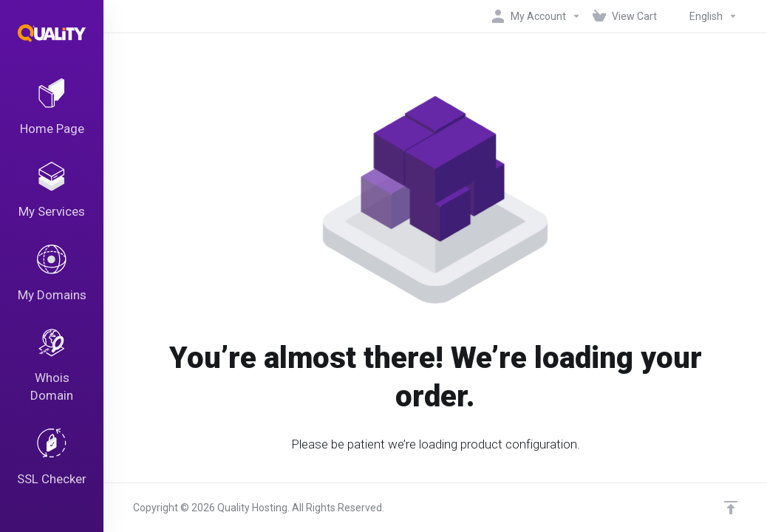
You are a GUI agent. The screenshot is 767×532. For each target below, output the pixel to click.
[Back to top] (731, 508)
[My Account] (536, 16)
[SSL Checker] (52, 460)
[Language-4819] (700, 16)
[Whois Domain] (52, 367)
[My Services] (52, 191)
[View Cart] (625, 16)
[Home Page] (52, 108)
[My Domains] (52, 275)
